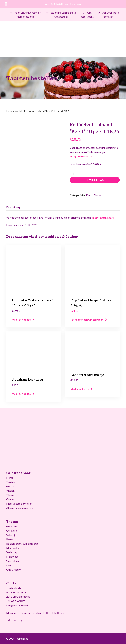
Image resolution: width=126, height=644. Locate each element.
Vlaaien (10, 491)
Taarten (11, 482)
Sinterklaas (12, 561)
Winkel (18, 111)
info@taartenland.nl (81, 156)
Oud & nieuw (13, 570)
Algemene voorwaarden (20, 508)
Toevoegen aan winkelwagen (95, 181)
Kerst (89, 195)
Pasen (10, 539)
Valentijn (11, 535)
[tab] (13, 207)
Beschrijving (13, 207)
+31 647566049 (15, 601)
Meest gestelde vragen (19, 503)
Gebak (10, 486)
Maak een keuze (21, 320)
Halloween (12, 557)
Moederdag (13, 548)
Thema (97, 195)
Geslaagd (12, 531)
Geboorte (12, 526)
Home (9, 111)
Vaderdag (12, 552)
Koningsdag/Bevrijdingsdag (22, 544)
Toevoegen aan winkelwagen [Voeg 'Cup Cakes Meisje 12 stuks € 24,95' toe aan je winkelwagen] (87, 320)
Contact (11, 499)
